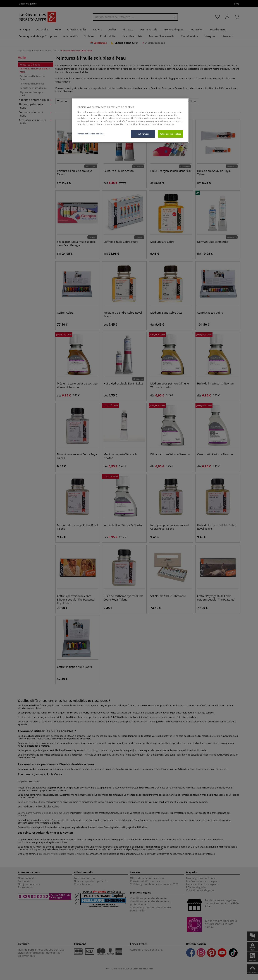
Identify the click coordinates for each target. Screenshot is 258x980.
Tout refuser (143, 134)
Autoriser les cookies (170, 134)
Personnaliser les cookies (90, 134)
